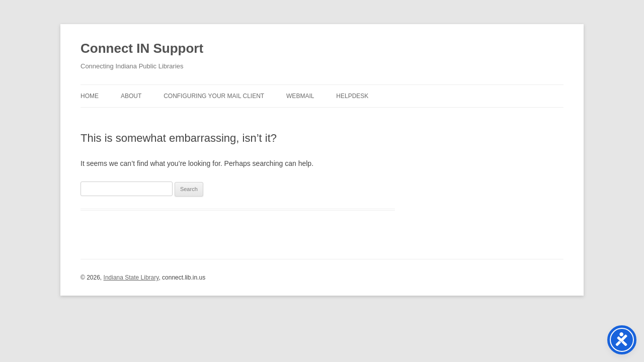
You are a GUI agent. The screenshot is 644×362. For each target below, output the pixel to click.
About (131, 96)
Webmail (300, 96)
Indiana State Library (131, 278)
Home (90, 96)
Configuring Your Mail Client (214, 96)
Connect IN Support (142, 48)
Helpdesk (352, 96)
